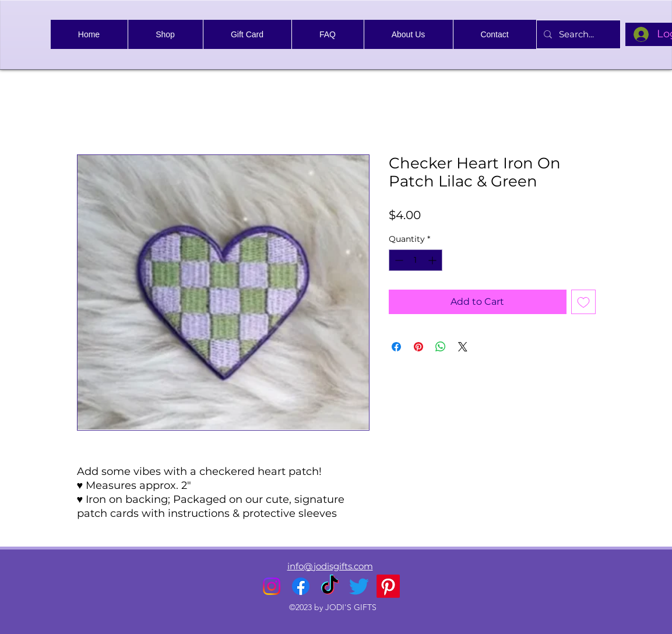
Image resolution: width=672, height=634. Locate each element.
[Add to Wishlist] (583, 302)
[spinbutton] (416, 260)
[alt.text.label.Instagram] (272, 586)
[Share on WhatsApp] (441, 347)
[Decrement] (398, 260)
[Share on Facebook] (396, 347)
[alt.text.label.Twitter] (359, 586)
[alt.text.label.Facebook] (301, 586)
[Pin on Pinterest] (418, 347)
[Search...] (577, 34)
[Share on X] (463, 347)
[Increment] (433, 260)
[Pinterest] (388, 586)
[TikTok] (330, 586)
